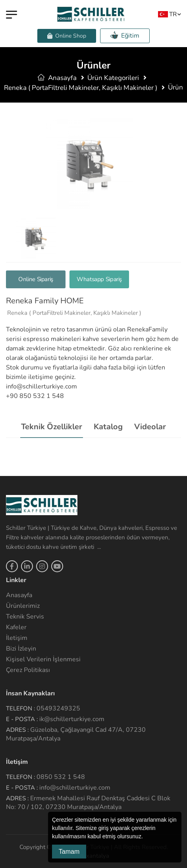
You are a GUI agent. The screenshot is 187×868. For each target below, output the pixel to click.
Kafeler (16, 627)
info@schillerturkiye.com (75, 788)
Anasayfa (57, 78)
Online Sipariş (36, 279)
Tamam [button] (69, 852)
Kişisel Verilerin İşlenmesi (43, 659)
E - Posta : (22, 719)
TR (167, 14)
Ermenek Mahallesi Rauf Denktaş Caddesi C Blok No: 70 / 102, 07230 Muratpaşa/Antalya (88, 803)
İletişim (17, 638)
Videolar (150, 427)
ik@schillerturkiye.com (72, 719)
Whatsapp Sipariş (99, 279)
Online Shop (67, 36)
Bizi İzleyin (21, 649)
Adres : (17, 730)
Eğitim (125, 35)
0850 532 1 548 (61, 777)
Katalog (108, 427)
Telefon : (20, 708)
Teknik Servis (25, 617)
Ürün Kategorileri (113, 78)
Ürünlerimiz (23, 606)
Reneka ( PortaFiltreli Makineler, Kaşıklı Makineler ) (81, 88)
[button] (146, 837)
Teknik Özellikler (52, 427)
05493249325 (58, 708)
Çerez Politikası (28, 670)
